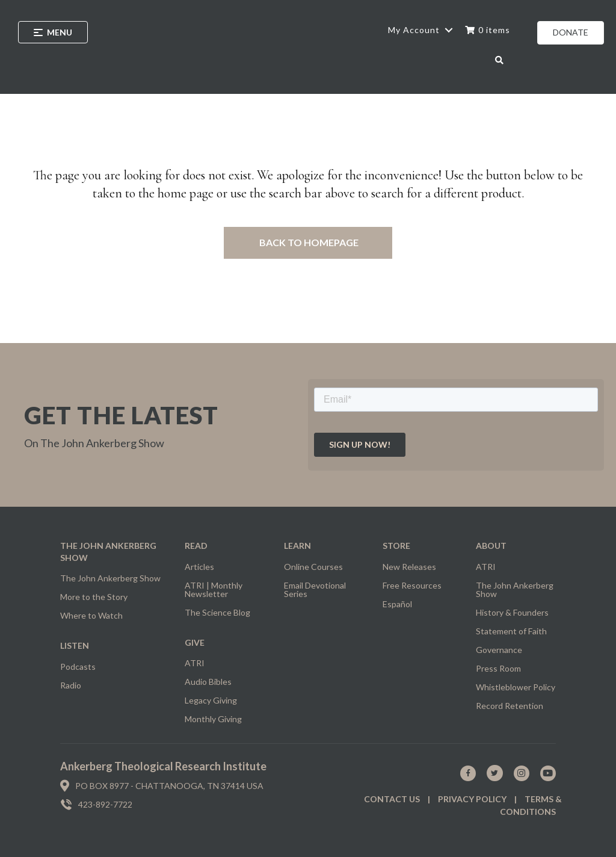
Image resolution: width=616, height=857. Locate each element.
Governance (499, 650)
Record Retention (510, 706)
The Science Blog (217, 612)
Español (397, 604)
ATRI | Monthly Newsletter (214, 589)
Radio (71, 685)
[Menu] (53, 32)
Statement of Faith (511, 631)
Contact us (392, 799)
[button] (448, 30)
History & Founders (512, 612)
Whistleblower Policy (516, 687)
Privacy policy (472, 799)
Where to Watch (91, 615)
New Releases (409, 567)
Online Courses (313, 567)
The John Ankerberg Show (110, 578)
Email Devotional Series (315, 589)
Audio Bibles (208, 682)
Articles (199, 567)
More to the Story (94, 597)
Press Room (498, 668)
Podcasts (78, 667)
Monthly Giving (213, 719)
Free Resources (412, 585)
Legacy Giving (211, 700)
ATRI (195, 663)
